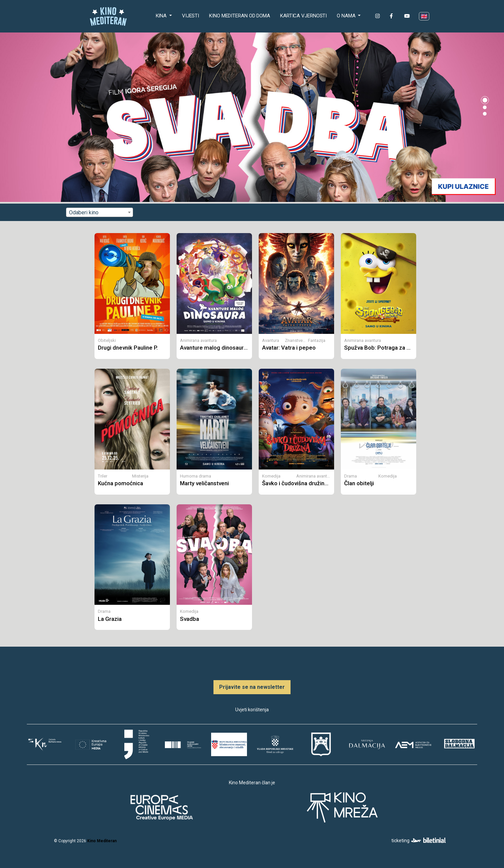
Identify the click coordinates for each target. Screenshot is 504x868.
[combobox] (100, 212)
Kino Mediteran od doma (241, 15)
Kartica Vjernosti (303, 16)
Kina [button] (162, 16)
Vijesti (191, 16)
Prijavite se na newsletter (252, 687)
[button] (485, 100)
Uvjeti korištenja (252, 710)
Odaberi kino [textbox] (84, 212)
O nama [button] (347, 16)
